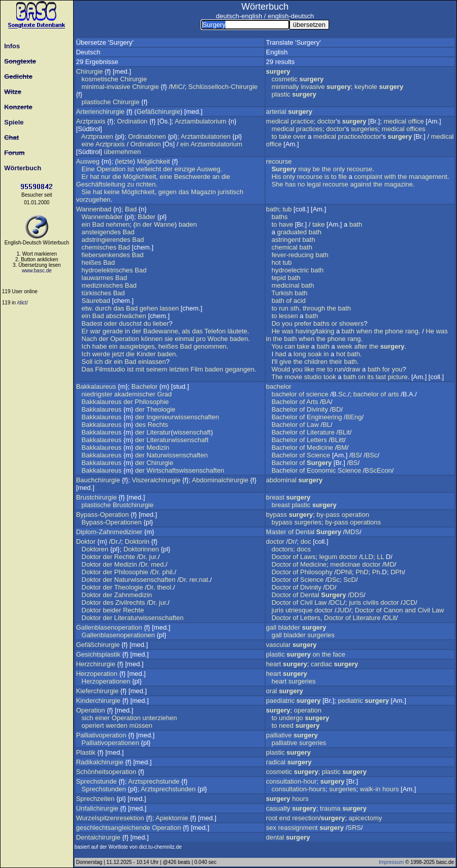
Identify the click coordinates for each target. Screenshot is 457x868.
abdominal (281, 480)
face (339, 654)
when (364, 331)
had (281, 354)
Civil (306, 602)
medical (278, 121)
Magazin (203, 192)
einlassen (152, 362)
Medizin (158, 447)
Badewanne (161, 331)
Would (281, 369)
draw (353, 369)
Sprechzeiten (95, 799)
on (362, 377)
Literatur (158, 432)
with (390, 177)
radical (276, 762)
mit (140, 369)
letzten (179, 369)
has (290, 184)
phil (168, 572)
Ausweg (88, 161)
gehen (149, 308)
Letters (317, 440)
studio (313, 377)
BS (356, 455)
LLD (367, 557)
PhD (362, 572)
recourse (279, 161)
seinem (157, 369)
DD (330, 587)
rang (412, 331)
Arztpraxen (97, 136)
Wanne (164, 224)
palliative (279, 735)
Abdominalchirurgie (220, 480)
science (317, 394)
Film (197, 369)
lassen (170, 308)
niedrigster (97, 394)
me (321, 369)
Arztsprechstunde (154, 781)
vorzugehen (93, 199)
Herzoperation (97, 674)
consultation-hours (299, 789)
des (140, 425)
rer (193, 580)
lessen (288, 316)
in (138, 224)
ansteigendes (101, 232)
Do (276, 323)
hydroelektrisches (107, 270)
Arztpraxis (91, 121)
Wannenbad (94, 209)
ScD (350, 580)
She (278, 184)
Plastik (86, 752)
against (361, 184)
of (289, 301)
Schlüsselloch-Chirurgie (223, 87)
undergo (291, 718)
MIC (177, 87)
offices (416, 129)
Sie (87, 192)
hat (94, 177)
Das (88, 369)
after (361, 346)
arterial (276, 112)
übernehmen (123, 152)
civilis (371, 602)
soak (315, 354)
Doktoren (95, 549)
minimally (285, 87)
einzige (185, 169)
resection (305, 818)
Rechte (125, 557)
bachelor (279, 386)
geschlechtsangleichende (113, 828)
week (344, 346)
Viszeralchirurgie (156, 480)
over (299, 136)
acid (300, 301)
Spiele (12, 122)
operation (355, 515)
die (117, 177)
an (216, 177)
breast (275, 497)
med (157, 564)
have (286, 224)
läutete (237, 331)
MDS (352, 532)
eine (88, 144)
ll (276, 362)
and (410, 610)
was (288, 331)
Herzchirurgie (96, 664)
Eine (88, 169)
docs (304, 549)
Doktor (86, 541)
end (285, 818)
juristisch (231, 192)
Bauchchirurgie (98, 480)
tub (287, 209)
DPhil (344, 572)
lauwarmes (98, 278)
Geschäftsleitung (101, 184)
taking (326, 331)
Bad (131, 209)
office (416, 121)
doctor (327, 121)
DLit (390, 618)
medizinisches (103, 285)
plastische (96, 102)
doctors (283, 549)
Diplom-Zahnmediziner (109, 532)
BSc (372, 455)
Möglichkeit (154, 161)
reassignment (298, 828)
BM (342, 447)
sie (169, 339)
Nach (89, 339)
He (276, 331)
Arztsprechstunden (168, 789)
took (330, 377)
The (277, 377)
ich (99, 362)
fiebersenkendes (106, 255)
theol (164, 587)
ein (185, 144)
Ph (376, 572)
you (287, 323)
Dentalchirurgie (98, 837)
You (277, 346)
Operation (111, 169)
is (327, 177)
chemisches (99, 247)
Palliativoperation (101, 735)
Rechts (158, 425)
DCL (337, 602)
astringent (286, 240)
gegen (168, 192)
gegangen (240, 369)
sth (295, 308)
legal (314, 184)
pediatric (351, 701)
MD (389, 564)
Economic (321, 470)
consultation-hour (291, 781)
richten (146, 184)
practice (302, 121)
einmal (184, 339)
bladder (289, 627)
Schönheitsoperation (106, 772)
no (301, 184)
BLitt (337, 440)
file (342, 177)
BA (326, 402)
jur (153, 557)
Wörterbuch (21, 168)
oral (272, 691)
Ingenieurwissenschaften (183, 417)
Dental (305, 532)
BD (336, 409)
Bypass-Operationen (112, 522)
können (152, 339)
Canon (393, 610)
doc (306, 541)
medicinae (345, 564)
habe (99, 346)
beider (112, 610)
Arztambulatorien (206, 136)
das (184, 192)
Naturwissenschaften (177, 455)
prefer (303, 323)
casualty (278, 808)
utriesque (299, 610)
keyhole (366, 87)
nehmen (118, 224)
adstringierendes (106, 240)
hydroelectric (290, 270)
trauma (330, 808)
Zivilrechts (130, 602)
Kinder (146, 354)
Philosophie (152, 402)
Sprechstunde (96, 781)
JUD (343, 610)
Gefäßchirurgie (158, 112)
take (285, 136)
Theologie (161, 409)
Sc (342, 394)
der (168, 169)
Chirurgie (90, 71)
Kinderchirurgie (98, 701)
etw (87, 308)
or (335, 323)
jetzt (118, 354)
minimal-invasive (106, 87)
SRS (354, 828)
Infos (10, 46)
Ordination (133, 121)
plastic (281, 94)
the (327, 169)
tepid (279, 278)
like (310, 369)
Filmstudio (110, 369)
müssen (141, 725)
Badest (92, 323)
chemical (285, 247)
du (147, 323)
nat (204, 580)
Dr (114, 541)
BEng (354, 417)
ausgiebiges (137, 346)
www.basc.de (37, 271)
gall (271, 627)
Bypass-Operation (103, 515)
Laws (308, 557)
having (305, 331)
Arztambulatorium (201, 121)
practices (309, 129)
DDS (357, 595)
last (381, 377)
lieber (161, 323)
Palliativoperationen (110, 743)
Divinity (317, 409)
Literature (321, 432)
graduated (292, 232)
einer (102, 718)
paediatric (280, 701)
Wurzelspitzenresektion (110, 818)
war (95, 331)
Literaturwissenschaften (149, 618)
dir (108, 362)
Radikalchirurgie (100, 762)
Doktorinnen (141, 549)
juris (355, 602)
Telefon (215, 331)
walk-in (370, 789)
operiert (93, 725)
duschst (130, 323)
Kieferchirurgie (97, 691)
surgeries (364, 129)
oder (111, 323)
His (276, 177)
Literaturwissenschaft (177, 440)
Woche (218, 339)
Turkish (282, 293)
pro (201, 339)
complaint (368, 177)
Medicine (320, 447)
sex (271, 828)
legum (328, 557)
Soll (87, 362)
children (316, 362)
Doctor (281, 557)
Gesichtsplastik (98, 654)
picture (398, 377)
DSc (334, 580)
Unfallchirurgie (97, 808)
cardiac (321, 664)
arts (394, 394)
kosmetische (100, 79)
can (290, 346)
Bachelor (144, 386)
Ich (86, 346)
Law (313, 425)
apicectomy (366, 818)
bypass (276, 515)
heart (274, 664)
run (284, 308)
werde (101, 354)
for (386, 369)
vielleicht (149, 169)
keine (112, 192)
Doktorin (137, 541)
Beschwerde (192, 177)
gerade (113, 331)
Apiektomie (172, 818)
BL (327, 425)
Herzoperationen (106, 681)
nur (106, 177)
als (186, 331)
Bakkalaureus (96, 386)
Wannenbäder (102, 217)
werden (117, 725)
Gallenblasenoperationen (119, 635)
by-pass (329, 515)
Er (85, 177)
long (300, 354)
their (336, 362)
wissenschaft (192, 432)
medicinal (286, 285)
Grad (164, 394)
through (314, 308)
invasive (313, 87)
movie (293, 377)
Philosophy (316, 572)
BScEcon (378, 470)
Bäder (146, 217)
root (272, 818)
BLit (344, 432)
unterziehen (160, 718)
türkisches (97, 293)
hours (391, 789)
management (428, 177)
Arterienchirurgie (100, 112)
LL (380, 557)
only (339, 169)
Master (276, 532)
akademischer (135, 394)
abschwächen (126, 316)
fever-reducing (293, 255)
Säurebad (96, 301)
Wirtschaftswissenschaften (185, 470)
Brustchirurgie (96, 497)
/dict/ (23, 303)
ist (131, 169)
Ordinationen (147, 136)
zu (130, 184)
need (286, 725)
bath (272, 209)
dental (275, 837)
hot (276, 262)
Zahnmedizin (133, 595)
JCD (409, 602)
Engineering (324, 417)
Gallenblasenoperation (109, 627)
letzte (125, 161)
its (370, 377)
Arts (312, 402)
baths (280, 217)
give (285, 362)
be (316, 169)
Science (318, 455)
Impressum (391, 862)
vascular (278, 645)
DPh (397, 572)
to (274, 136)
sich (88, 718)
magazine (399, 184)
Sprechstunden (104, 789)
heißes (92, 262)
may (304, 169)
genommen (210, 346)
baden (188, 224)
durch (103, 308)
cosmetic (285, 79)
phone (394, 331)
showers (351, 323)
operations (365, 522)
